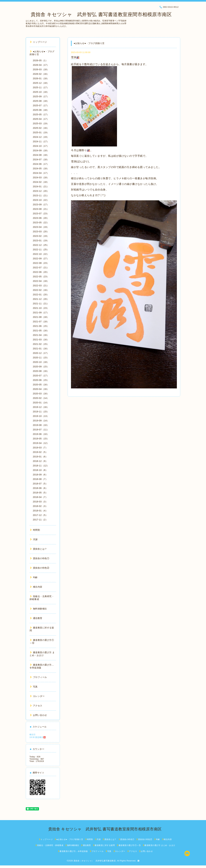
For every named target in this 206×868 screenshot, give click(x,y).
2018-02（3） (40, 506)
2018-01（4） (40, 511)
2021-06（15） (41, 326)
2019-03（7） (40, 448)
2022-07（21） (41, 268)
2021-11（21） (41, 304)
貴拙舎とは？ (39, 549)
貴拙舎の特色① (40, 558)
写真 (34, 687)
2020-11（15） (41, 358)
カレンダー (37, 696)
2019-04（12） (41, 443)
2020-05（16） (41, 385)
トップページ (39, 42)
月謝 (34, 539)
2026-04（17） (41, 65)
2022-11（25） (41, 250)
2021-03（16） (41, 340)
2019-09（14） (41, 421)
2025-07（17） (41, 105)
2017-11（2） (40, 520)
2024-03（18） (41, 177)
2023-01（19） (41, 241)
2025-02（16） (41, 128)
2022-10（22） (41, 254)
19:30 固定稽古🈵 (38, 737)
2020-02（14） (41, 398)
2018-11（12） (41, 466)
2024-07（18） (41, 159)
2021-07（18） (41, 322)
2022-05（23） (41, 277)
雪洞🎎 (75, 57)
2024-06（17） (41, 164)
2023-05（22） (41, 223)
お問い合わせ (39, 715)
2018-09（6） (40, 475)
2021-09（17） (41, 313)
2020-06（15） (41, 380)
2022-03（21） (41, 286)
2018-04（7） (40, 497)
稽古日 (33, 735)
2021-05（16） (41, 331)
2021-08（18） (41, 317)
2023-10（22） (41, 200)
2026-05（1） (40, 60)
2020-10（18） (41, 362)
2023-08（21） (41, 209)
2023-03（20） (41, 232)
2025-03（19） (41, 123)
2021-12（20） (41, 299)
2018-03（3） (40, 502)
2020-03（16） (41, 394)
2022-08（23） (41, 263)
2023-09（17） (41, 205)
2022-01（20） (41, 295)
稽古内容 (36, 587)
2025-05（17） (41, 114)
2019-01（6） (40, 457)
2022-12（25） (41, 245)
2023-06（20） (41, 218)
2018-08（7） (40, 479)
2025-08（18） (41, 101)
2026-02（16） (41, 74)
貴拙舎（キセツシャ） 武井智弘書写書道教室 (95, 861)
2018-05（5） (40, 493)
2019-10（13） (41, 416)
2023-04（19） (41, 227)
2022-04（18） (41, 281)
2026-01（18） (41, 78)
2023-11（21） (41, 195)
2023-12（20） (41, 191)
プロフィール (39, 677)
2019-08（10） (41, 425)
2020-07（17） (41, 376)
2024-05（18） (41, 168)
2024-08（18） (41, 155)
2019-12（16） (41, 407)
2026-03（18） (41, 69)
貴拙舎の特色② (40, 568)
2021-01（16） (41, 349)
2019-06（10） (41, 434)
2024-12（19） (41, 137)
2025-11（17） (41, 87)
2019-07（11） (41, 430)
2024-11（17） (41, 141)
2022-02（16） (41, 290)
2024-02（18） (41, 182)
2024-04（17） (41, 173)
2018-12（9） (40, 461)
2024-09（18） (41, 150)
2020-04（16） (41, 389)
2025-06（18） (41, 110)
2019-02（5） (40, 452)
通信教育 (36, 618)
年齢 (34, 577)
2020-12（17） (41, 353)
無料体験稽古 (39, 609)
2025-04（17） (41, 119)
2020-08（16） (41, 371)
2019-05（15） (41, 439)
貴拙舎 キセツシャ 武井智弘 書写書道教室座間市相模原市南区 (99, 14)
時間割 (35, 530)
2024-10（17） (41, 146)
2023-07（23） (41, 214)
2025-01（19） (41, 132)
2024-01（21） (41, 186)
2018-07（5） (40, 484)
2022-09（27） (41, 259)
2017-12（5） (40, 515)
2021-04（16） (41, 335)
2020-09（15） (41, 367)
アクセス (36, 706)
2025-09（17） (41, 96)
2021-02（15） (41, 344)
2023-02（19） (41, 236)
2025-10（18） (41, 92)
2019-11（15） (41, 412)
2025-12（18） (41, 83)
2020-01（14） (41, 403)
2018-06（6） (40, 488)
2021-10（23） (41, 308)
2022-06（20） (41, 272)
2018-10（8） (40, 470)
